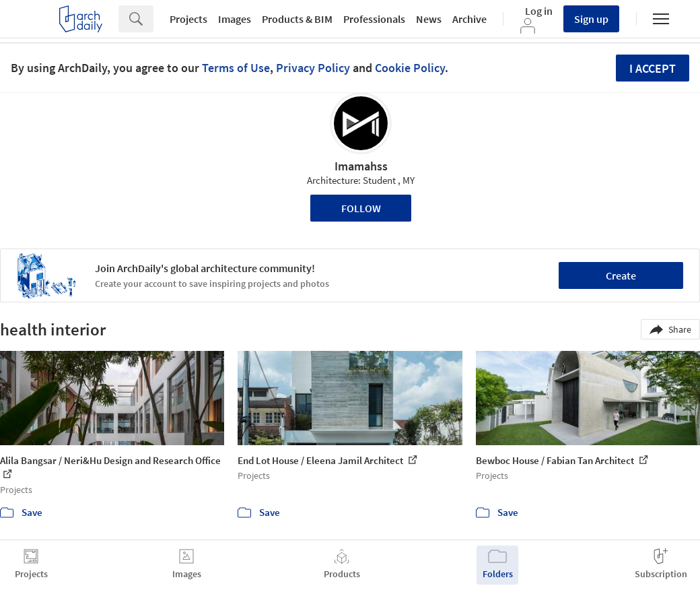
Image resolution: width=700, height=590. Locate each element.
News (429, 19)
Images (235, 19)
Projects (188, 19)
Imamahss (361, 166)
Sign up (591, 19)
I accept (653, 68)
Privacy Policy (313, 68)
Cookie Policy (410, 68)
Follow (361, 208)
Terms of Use (236, 68)
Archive (469, 19)
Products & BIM (297, 19)
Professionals (374, 19)
